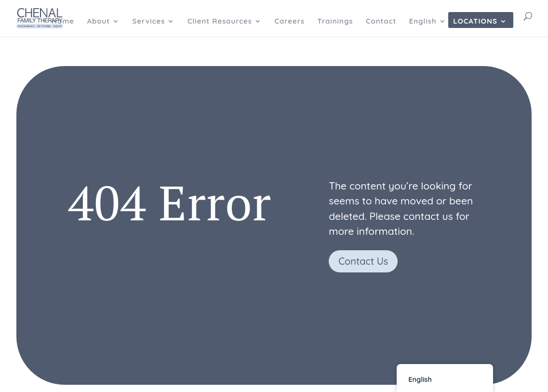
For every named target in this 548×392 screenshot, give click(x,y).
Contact (381, 22)
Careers (289, 22)
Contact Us (363, 261)
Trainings (335, 22)
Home (63, 22)
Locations (475, 22)
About (98, 22)
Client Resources (220, 22)
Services (149, 22)
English (423, 22)
